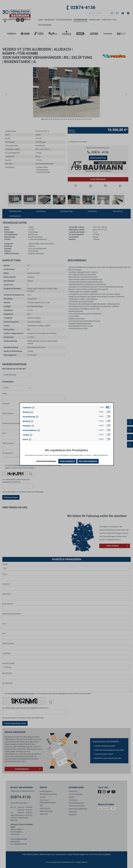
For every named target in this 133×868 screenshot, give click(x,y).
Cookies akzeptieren (67, 461)
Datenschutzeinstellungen (46, 461)
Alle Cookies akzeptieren (88, 461)
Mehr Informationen (101, 455)
